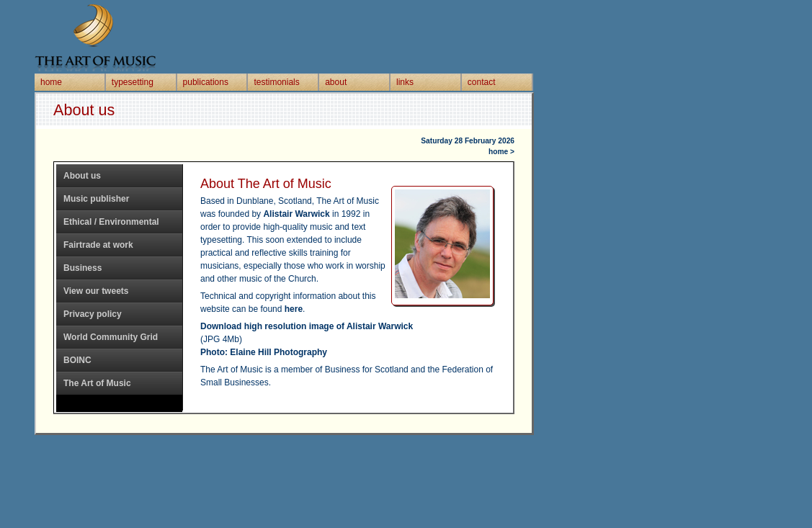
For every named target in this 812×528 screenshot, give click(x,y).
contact (482, 82)
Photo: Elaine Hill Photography (264, 352)
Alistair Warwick (296, 214)
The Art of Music (97, 383)
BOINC (77, 360)
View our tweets (96, 291)
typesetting (133, 82)
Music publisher (96, 199)
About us (82, 176)
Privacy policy (93, 314)
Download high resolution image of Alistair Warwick (307, 326)
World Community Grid (111, 337)
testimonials (276, 82)
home (51, 82)
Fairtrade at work (98, 245)
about (336, 82)
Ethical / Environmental (111, 222)
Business (82, 268)
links (405, 82)
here (294, 309)
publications (206, 82)
